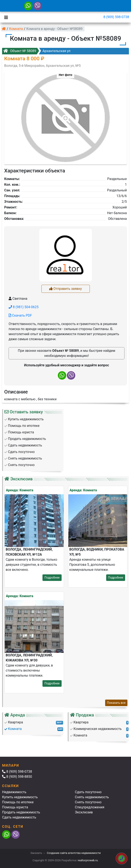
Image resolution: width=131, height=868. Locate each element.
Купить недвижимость (20, 797)
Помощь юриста (15, 807)
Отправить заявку (65, 289)
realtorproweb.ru (88, 860)
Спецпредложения (90, 807)
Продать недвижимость (21, 812)
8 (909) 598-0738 (116, 17)
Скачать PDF (20, 315)
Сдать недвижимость (19, 817)
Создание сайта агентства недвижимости (74, 853)
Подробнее (52, 578)
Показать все (116, 703)
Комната (16, 29)
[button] (65, 116)
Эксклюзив (84, 812)
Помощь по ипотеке (18, 802)
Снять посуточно (88, 802)
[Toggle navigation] (5, 17)
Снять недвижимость (92, 797)
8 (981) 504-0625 (24, 307)
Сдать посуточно (88, 792)
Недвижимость (14, 792)
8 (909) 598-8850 (17, 777)
